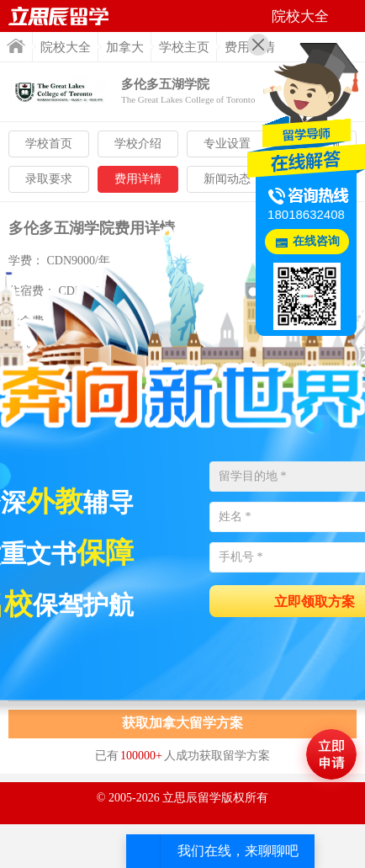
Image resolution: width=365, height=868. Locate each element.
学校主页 (184, 47)
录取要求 (49, 179)
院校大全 (66, 47)
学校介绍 (138, 144)
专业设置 (227, 144)
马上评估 (331, 754)
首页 (16, 46)
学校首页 (49, 144)
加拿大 (125, 47)
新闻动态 (227, 179)
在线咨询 (316, 241)
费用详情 (138, 179)
